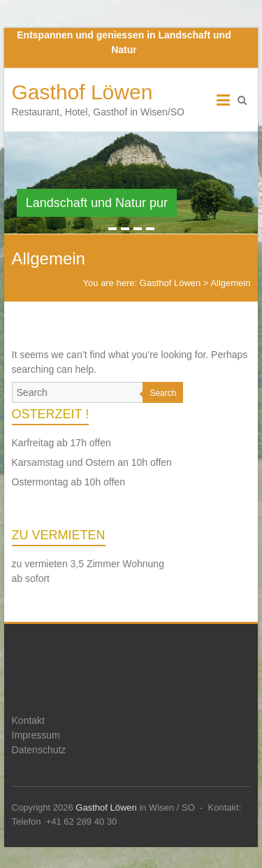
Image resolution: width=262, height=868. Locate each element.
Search (163, 393)
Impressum (36, 735)
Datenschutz (39, 750)
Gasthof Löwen (82, 92)
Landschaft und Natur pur (97, 203)
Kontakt (28, 720)
